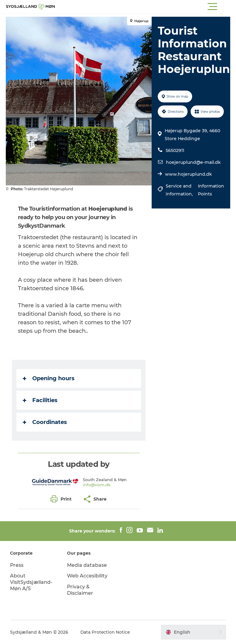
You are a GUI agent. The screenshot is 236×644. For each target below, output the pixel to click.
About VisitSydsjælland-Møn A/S (32, 582)
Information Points (211, 190)
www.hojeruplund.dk (188, 174)
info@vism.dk (97, 485)
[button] (145, 7)
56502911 (175, 150)
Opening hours (49, 378)
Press (17, 565)
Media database (87, 565)
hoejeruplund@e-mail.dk (193, 162)
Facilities (41, 400)
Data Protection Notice (106, 632)
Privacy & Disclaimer (80, 590)
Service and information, (180, 190)
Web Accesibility (88, 576)
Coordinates (45, 422)
